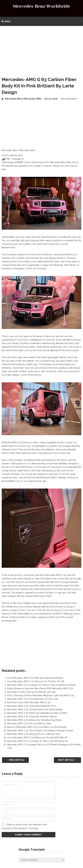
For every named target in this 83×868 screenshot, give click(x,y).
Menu (8, 21)
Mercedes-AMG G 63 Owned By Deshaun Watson (32, 716)
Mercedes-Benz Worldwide (41, 6)
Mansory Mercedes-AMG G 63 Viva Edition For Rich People (37, 727)
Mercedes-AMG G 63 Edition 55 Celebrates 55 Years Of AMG (37, 713)
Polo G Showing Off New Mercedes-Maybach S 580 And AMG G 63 (41, 695)
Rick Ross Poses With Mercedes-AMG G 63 (29, 702)
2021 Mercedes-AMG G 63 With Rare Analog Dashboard (35, 678)
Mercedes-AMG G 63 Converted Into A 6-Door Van (33, 699)
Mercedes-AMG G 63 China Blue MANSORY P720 (32, 706)
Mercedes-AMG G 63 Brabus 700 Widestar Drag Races (34, 720)
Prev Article (15, 760)
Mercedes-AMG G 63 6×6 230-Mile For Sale (29, 724)
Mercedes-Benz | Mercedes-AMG (23, 99)
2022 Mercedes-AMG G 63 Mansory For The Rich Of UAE (36, 681)
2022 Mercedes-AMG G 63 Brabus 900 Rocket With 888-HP (37, 738)
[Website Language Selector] (42, 860)
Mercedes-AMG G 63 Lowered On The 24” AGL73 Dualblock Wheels (41, 685)
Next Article (67, 760)
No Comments (69, 99)
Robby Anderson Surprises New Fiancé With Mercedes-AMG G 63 (40, 688)
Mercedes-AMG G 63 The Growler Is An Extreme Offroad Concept (40, 731)
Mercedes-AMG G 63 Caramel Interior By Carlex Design (35, 709)
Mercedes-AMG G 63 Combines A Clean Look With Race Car (38, 741)
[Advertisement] (41, 49)
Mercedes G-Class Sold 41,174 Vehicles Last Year (31, 692)
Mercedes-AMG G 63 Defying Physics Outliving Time (33, 734)
